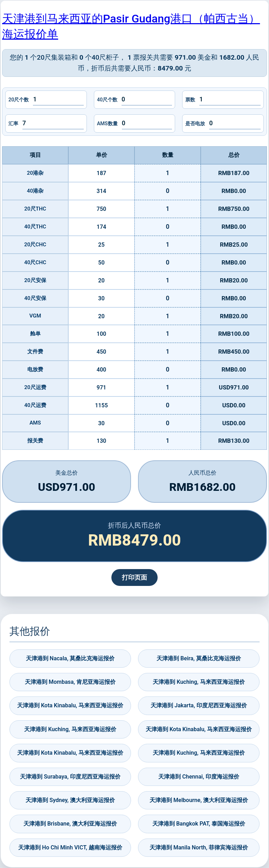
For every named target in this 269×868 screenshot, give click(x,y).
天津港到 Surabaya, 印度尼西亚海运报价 (70, 777)
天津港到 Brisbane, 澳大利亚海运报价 (70, 824)
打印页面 (134, 577)
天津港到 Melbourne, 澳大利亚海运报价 (199, 800)
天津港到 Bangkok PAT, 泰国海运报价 (199, 824)
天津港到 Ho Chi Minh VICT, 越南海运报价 (70, 847)
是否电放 (195, 124)
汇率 (13, 124)
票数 (190, 100)
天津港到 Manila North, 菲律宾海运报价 (199, 847)
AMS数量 (107, 124)
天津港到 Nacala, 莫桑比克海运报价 (70, 658)
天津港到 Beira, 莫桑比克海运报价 (199, 658)
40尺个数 (107, 100)
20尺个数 (19, 100)
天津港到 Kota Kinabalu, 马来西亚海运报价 (70, 705)
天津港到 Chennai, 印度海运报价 (199, 777)
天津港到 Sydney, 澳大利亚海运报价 (70, 800)
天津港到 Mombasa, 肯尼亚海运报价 (70, 682)
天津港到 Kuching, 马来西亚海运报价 (199, 682)
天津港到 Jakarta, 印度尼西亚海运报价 (199, 705)
